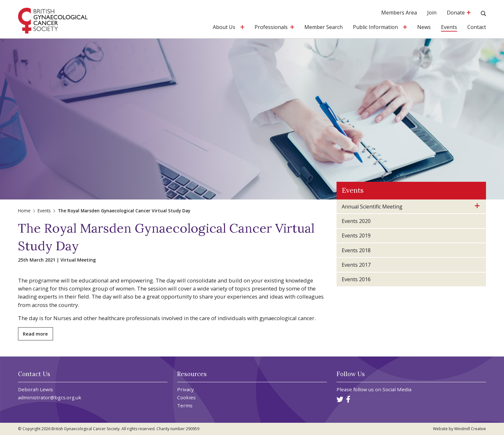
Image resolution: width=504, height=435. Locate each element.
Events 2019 (356, 236)
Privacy (185, 389)
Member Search (324, 28)
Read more (35, 334)
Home (24, 211)
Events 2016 (356, 279)
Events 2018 (356, 250)
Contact (477, 28)
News (424, 28)
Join (432, 13)
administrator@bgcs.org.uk (50, 397)
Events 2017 (356, 265)
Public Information (375, 28)
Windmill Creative (470, 429)
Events (449, 28)
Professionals (271, 28)
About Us (224, 28)
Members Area (399, 13)
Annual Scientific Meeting (372, 207)
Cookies (186, 398)
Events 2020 (356, 221)
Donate (459, 13)
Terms (185, 406)
